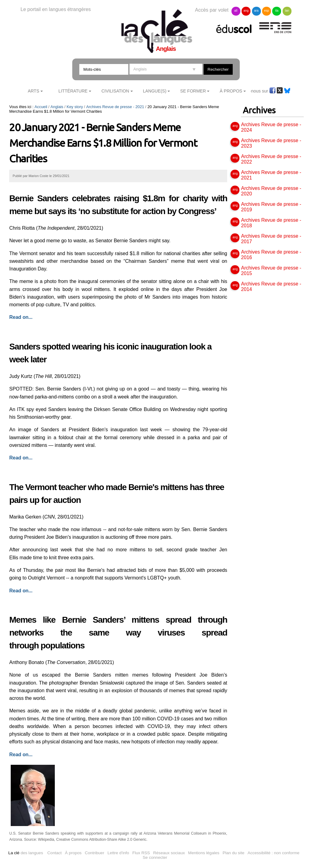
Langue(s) (155, 91)
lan (287, 11)
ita (277, 11)
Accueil (41, 107)
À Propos (231, 91)
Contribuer (94, 853)
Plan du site (233, 853)
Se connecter (155, 857)
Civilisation (115, 91)
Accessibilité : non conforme (274, 853)
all (236, 11)
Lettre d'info (118, 853)
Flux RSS (141, 853)
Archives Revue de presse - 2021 (115, 107)
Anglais (57, 107)
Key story (75, 107)
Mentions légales (204, 853)
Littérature (73, 91)
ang (246, 11)
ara (256, 11)
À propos (73, 853)
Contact (55, 853)
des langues (26, 853)
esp (266, 11)
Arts (34, 91)
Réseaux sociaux (169, 853)
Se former (193, 91)
